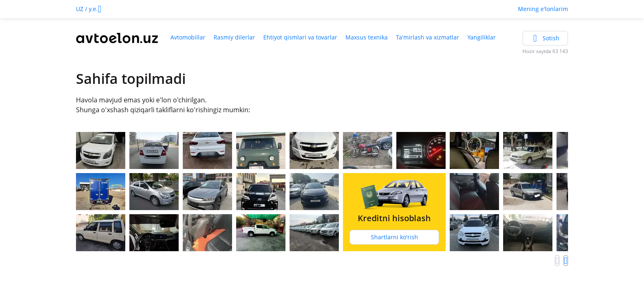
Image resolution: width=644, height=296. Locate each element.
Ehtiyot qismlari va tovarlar (300, 37)
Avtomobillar (188, 37)
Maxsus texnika (367, 37)
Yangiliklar (482, 37)
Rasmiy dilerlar (234, 37)
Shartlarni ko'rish (394, 237)
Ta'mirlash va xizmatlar (428, 37)
